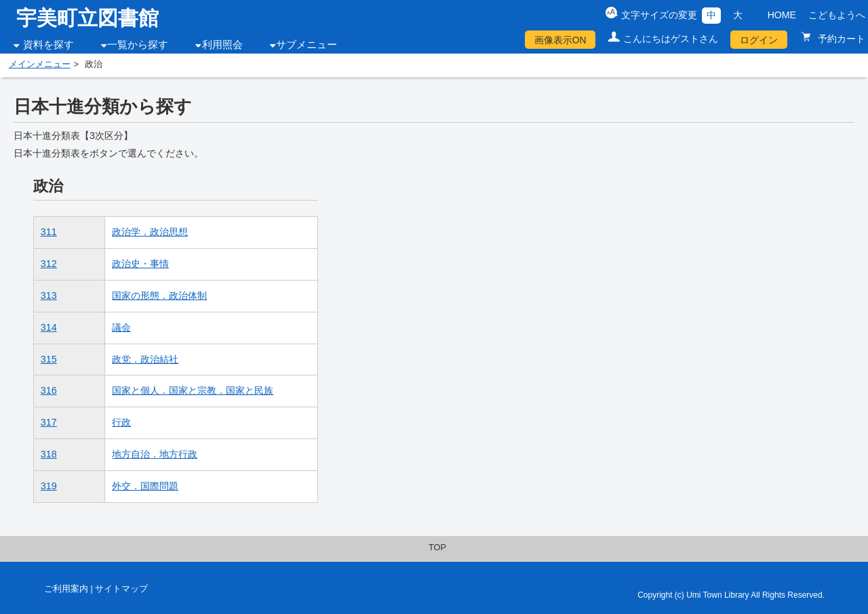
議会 (121, 327)
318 (49, 454)
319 (49, 486)
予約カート (840, 39)
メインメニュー (40, 64)
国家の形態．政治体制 (159, 295)
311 (49, 232)
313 (49, 295)
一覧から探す (138, 45)
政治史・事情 (140, 264)
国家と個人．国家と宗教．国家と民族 (193, 390)
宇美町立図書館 (87, 18)
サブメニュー (307, 45)
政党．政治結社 (145, 359)
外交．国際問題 (145, 486)
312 (49, 264)
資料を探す (48, 45)
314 (49, 327)
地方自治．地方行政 (155, 454)
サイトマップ (121, 589)
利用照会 (222, 45)
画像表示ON (560, 40)
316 (49, 390)
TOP (437, 548)
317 (49, 422)
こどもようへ (837, 15)
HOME (782, 15)
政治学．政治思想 (150, 232)
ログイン (759, 40)
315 (49, 359)
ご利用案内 (66, 589)
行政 (121, 422)
